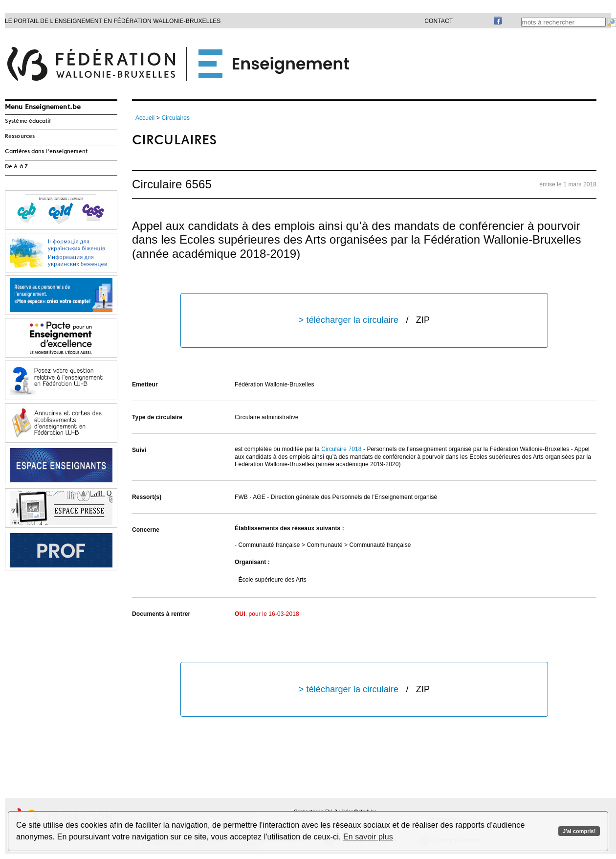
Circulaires (176, 118)
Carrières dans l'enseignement (46, 152)
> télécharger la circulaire (364, 320)
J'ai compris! (579, 831)
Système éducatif (28, 121)
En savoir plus (368, 837)
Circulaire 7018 (341, 449)
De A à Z (16, 167)
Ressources (20, 136)
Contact (439, 21)
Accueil (145, 118)
